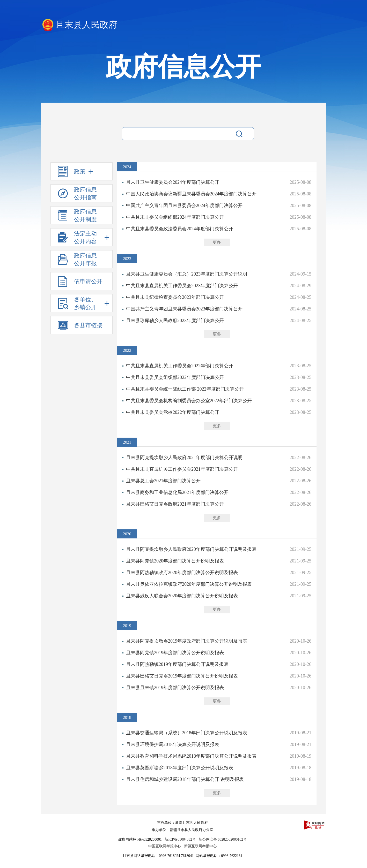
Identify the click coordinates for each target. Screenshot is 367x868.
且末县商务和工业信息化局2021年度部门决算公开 (177, 492)
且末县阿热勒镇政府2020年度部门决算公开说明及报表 (182, 573)
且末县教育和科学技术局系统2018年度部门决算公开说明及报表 (191, 756)
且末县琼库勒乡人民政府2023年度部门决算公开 (175, 321)
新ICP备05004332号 (180, 839)
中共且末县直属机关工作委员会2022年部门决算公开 (180, 366)
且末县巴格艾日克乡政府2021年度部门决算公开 (175, 504)
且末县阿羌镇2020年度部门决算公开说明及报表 (175, 561)
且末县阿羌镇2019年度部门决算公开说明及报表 (175, 653)
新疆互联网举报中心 (200, 846)
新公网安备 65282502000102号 (223, 839)
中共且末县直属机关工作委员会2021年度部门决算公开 (182, 469)
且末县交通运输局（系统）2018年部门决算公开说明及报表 (187, 733)
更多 (217, 242)
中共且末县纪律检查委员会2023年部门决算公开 (175, 297)
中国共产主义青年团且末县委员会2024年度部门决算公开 (184, 205)
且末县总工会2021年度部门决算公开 (163, 481)
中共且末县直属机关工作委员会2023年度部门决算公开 (182, 286)
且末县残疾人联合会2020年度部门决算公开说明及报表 (182, 596)
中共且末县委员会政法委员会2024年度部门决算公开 (180, 229)
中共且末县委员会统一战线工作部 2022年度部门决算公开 (185, 389)
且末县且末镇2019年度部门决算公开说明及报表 (175, 688)
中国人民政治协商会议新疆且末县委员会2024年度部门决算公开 (191, 194)
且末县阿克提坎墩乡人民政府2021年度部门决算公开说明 (184, 458)
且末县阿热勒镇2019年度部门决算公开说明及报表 (177, 664)
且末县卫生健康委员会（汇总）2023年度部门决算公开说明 (187, 274)
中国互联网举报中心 (165, 846)
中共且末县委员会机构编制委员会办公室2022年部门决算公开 (189, 401)
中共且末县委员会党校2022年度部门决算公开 (173, 412)
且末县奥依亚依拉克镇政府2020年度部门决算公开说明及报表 (189, 584)
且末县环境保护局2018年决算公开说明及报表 (173, 744)
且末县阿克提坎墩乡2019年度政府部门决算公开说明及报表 (187, 641)
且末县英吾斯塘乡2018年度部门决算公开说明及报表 (180, 768)
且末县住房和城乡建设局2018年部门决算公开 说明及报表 (185, 779)
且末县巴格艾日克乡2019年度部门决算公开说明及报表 (182, 676)
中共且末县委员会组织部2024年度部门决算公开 (175, 217)
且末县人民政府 (86, 25)
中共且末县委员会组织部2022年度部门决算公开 (175, 377)
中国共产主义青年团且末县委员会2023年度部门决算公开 (184, 309)
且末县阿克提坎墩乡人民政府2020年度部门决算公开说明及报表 (191, 549)
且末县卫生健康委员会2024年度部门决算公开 (173, 182)
